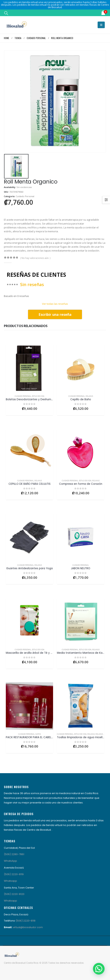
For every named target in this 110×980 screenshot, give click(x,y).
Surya (38, 734)
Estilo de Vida (38, 396)
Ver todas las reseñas (55, 304)
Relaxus (89, 396)
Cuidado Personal (25, 196)
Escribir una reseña (55, 314)
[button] (6, 13)
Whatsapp (10, 881)
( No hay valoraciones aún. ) (35, 258)
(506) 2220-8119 (14, 874)
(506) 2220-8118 (26, 921)
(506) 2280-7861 (14, 854)
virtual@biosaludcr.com (28, 927)
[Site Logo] (16, 25)
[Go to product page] (29, 368)
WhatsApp (10, 861)
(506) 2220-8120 (14, 894)
